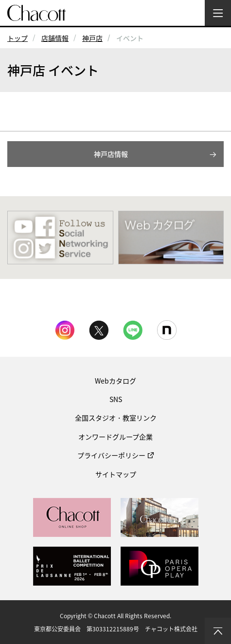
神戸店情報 (111, 154)
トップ (18, 38)
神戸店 (92, 38)
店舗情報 (55, 38)
